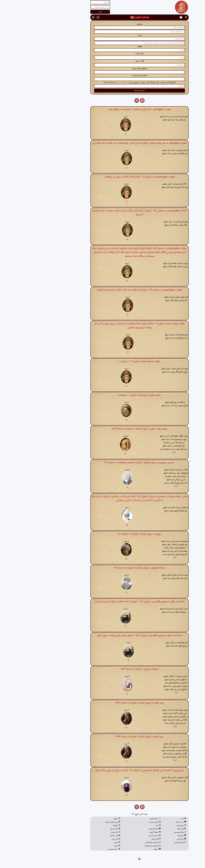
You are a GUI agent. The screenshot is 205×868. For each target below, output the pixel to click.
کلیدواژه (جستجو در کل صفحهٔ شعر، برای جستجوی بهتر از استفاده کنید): (102, 83)
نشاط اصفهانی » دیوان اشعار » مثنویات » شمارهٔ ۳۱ (103, 568)
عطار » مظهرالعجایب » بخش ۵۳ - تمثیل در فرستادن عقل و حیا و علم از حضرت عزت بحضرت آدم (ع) (103, 213)
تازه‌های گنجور (143, 843)
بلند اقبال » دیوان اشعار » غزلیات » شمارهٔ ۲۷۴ (102, 737)
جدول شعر (144, 826)
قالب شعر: (102, 61)
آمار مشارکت (78, 836)
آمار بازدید (79, 839)
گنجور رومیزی (118, 822)
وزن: (102, 35)
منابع (80, 843)
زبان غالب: (102, 54)
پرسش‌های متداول (76, 822)
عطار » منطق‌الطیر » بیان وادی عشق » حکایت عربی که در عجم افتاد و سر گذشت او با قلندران (102, 143)
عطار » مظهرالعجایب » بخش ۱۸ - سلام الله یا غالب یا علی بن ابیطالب (103, 177)
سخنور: (103, 24)
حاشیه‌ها (145, 836)
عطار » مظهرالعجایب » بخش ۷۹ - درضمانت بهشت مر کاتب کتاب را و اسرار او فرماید (102, 290)
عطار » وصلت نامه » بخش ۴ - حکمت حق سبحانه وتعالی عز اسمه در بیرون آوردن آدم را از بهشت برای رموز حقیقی (102, 326)
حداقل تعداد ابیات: (103, 69)
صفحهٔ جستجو (85, 83)
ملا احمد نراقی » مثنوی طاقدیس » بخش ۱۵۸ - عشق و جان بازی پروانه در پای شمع (102, 635)
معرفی (80, 819)
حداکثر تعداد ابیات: (102, 76)
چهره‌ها (80, 826)
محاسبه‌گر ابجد (118, 836)
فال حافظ (145, 829)
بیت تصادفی (144, 822)
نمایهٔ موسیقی (143, 832)
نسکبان (120, 849)
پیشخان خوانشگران (116, 843)
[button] (149, 17)
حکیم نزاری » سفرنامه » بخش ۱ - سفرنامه (102, 395)
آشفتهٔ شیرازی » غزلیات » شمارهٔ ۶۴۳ (103, 669)
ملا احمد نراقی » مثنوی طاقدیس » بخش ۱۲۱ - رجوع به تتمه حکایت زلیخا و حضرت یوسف (103, 602)
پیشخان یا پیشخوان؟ (116, 846)
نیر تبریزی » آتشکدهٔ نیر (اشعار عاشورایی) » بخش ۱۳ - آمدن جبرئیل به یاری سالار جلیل (102, 770)
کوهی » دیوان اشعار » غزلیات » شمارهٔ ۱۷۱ (103, 534)
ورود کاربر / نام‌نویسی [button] (103, 17)
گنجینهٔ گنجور (118, 832)
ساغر (121, 826)
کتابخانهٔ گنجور (118, 829)
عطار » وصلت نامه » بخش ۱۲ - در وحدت (103, 361)
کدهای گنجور (118, 819)
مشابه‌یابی (144, 839)
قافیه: (102, 47)
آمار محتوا (79, 832)
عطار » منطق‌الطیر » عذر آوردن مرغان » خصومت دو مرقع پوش (103, 109)
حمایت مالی (78, 829)
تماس (80, 846)
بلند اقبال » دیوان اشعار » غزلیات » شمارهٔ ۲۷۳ (102, 703)
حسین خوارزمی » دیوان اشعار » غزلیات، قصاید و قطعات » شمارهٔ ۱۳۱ (102, 463)
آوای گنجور (119, 839)
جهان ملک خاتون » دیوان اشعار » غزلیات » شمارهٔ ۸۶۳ (103, 429)
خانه (146, 819)
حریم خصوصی (77, 849)
